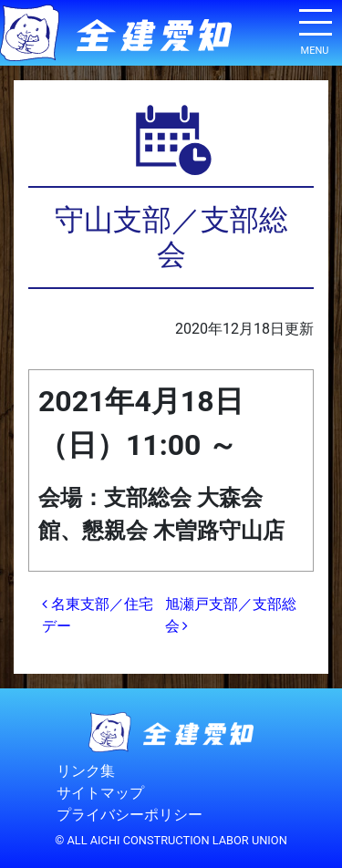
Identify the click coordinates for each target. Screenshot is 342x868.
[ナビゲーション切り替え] (315, 29)
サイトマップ (100, 794)
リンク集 (86, 772)
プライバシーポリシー (130, 816)
